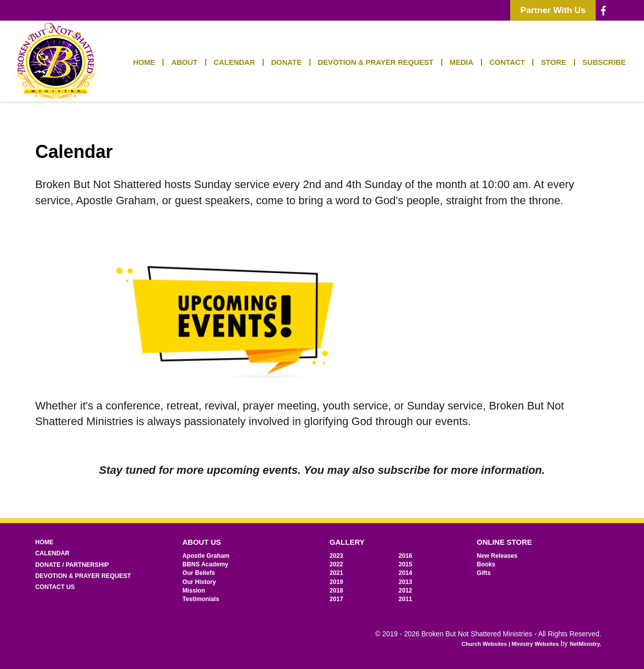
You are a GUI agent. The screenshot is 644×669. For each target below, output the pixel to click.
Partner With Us (553, 10)
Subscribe (604, 63)
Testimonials (201, 599)
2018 (336, 591)
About (184, 63)
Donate (287, 63)
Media (462, 63)
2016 (405, 556)
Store (553, 63)
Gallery (347, 542)
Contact (507, 63)
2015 (405, 564)
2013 (405, 582)
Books (486, 564)
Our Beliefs (199, 573)
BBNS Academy (206, 564)
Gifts (484, 573)
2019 (336, 582)
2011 (405, 599)
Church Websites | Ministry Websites (511, 644)
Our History (199, 582)
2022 (336, 564)
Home (144, 63)
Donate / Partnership (72, 565)
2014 (405, 573)
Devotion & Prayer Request (376, 63)
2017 (336, 599)
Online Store (505, 542)
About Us (202, 542)
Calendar (234, 63)
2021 (336, 573)
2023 (336, 556)
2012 (405, 591)
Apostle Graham (206, 556)
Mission (194, 591)
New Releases (497, 556)
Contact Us (55, 587)
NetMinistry (585, 644)
